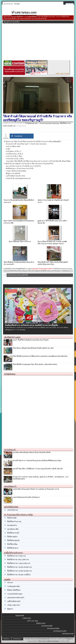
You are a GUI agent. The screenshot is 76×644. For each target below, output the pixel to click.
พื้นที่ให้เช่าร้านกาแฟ (14, 522)
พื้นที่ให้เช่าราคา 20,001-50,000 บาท (20, 571)
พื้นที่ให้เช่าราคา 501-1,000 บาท (18, 560)
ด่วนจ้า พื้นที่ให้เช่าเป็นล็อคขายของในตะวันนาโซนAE (31, 340)
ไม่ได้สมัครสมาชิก (31, 123)
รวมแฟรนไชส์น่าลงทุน (15, 594)
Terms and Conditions (45, 641)
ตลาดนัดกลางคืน (13, 529)
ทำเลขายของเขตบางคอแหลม (49, 123)
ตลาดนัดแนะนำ (10, 450)
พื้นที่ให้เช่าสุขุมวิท (13, 540)
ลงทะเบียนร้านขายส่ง (68, 634)
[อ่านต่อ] (22, 330)
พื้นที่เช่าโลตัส (12, 518)
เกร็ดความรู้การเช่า (14, 605)
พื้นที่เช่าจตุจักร (12, 537)
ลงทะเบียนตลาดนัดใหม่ (53, 628)
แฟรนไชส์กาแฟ (13, 510)
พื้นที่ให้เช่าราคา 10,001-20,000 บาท (20, 567)
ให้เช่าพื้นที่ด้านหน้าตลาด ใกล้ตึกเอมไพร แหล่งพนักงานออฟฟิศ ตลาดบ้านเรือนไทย (40, 356)
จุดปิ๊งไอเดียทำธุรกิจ (14, 601)
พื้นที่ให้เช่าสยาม (13, 548)
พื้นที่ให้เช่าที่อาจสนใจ (12, 337)
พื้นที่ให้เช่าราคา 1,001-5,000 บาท (19, 563)
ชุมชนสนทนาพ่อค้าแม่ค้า (16, 598)
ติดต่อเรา (10, 609)
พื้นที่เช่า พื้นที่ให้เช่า (14, 590)
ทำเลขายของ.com (44, 639)
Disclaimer (56, 641)
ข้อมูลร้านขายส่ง (41, 623)
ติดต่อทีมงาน (7, 639)
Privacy (68, 639)
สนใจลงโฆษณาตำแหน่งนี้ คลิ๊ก (18, 275)
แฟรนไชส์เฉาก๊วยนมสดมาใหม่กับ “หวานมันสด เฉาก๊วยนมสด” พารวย (36, 489)
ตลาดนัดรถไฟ (12, 525)
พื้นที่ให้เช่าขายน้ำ (13, 533)
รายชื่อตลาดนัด (27, 618)
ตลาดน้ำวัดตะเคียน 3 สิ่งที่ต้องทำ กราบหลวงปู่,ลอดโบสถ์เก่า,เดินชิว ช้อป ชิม (38, 469)
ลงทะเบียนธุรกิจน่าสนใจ (60, 631)
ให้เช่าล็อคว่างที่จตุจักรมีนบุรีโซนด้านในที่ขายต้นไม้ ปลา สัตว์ (33, 348)
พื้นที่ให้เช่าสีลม (12, 544)
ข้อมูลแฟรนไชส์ (20, 616)
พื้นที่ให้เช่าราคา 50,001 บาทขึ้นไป (19, 575)
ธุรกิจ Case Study (33, 621)
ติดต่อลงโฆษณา (17, 639)
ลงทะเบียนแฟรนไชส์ (47, 626)
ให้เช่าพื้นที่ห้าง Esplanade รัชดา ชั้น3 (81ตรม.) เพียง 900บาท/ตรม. (35, 364)
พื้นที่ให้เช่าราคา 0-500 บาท (16, 556)
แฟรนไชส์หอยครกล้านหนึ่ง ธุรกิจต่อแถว (26, 497)
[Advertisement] (38, 42)
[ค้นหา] (32, 4)
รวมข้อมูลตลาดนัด (13, 586)
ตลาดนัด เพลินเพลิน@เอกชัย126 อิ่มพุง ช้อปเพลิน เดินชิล (32, 452)
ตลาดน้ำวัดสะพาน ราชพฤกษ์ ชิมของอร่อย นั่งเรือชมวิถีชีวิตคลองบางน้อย (37, 461)
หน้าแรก (10, 583)
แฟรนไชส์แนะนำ (10, 486)
